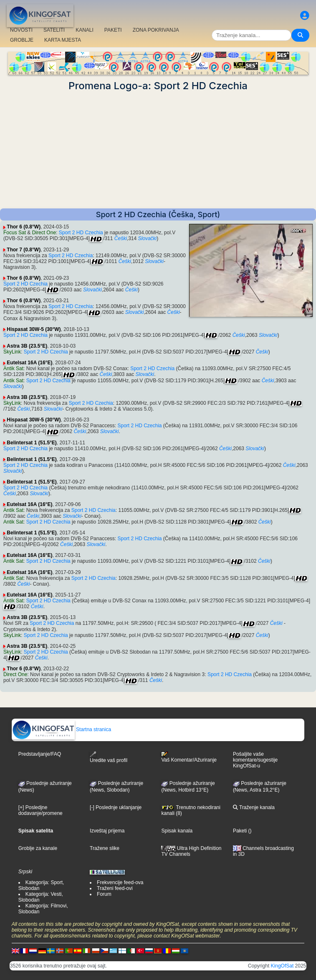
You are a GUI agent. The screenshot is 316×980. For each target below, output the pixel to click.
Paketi (240, 831)
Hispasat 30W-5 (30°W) (34, 329)
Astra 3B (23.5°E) (27, 346)
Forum (104, 894)
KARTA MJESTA (63, 40)
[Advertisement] (158, 150)
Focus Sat (15, 233)
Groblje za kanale (38, 848)
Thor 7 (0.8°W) (24, 250)
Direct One (44, 233)
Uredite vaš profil (109, 757)
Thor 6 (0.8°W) (24, 227)
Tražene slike (105, 848)
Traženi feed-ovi (115, 888)
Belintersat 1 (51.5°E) (32, 443)
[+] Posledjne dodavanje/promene (40, 810)
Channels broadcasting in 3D (263, 851)
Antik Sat (13, 368)
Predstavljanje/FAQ (40, 754)
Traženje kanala (254, 807)
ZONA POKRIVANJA (156, 30)
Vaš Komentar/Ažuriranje (189, 757)
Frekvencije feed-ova (120, 882)
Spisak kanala (177, 831)
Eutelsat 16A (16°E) (29, 363)
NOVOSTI (21, 30)
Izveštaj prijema (107, 831)
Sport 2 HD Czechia (81, 233)
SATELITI (54, 30)
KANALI (85, 30)
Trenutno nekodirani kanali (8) (191, 810)
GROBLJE (22, 40)
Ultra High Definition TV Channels (191, 851)
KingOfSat (282, 966)
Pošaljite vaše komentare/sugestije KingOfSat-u (255, 760)
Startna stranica (62, 729)
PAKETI (113, 30)
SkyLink (12, 352)
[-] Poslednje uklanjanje (116, 807)
